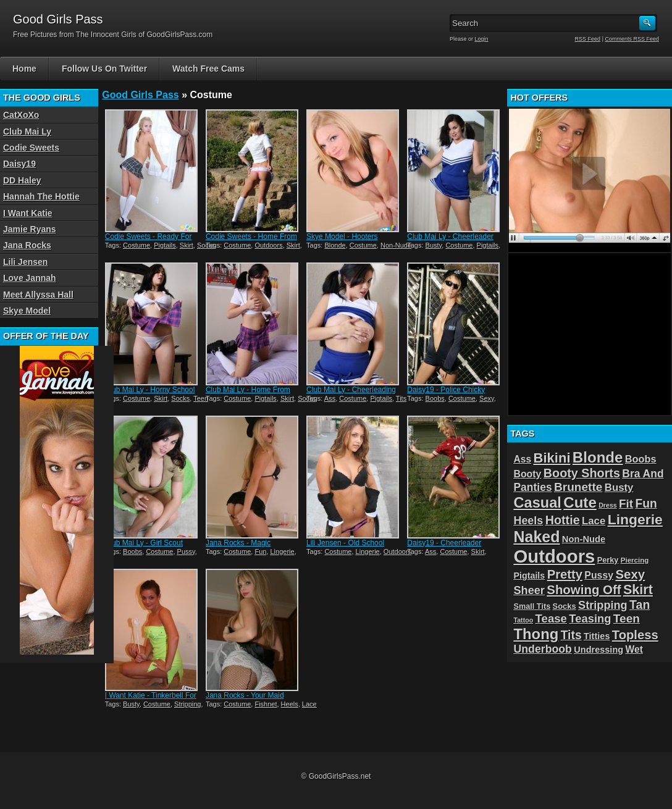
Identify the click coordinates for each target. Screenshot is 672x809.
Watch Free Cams (208, 69)
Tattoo (523, 620)
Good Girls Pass (140, 95)
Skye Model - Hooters (342, 237)
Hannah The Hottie (41, 196)
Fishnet (266, 704)
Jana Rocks (27, 245)
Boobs (435, 398)
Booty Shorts (582, 473)
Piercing (635, 560)
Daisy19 (19, 164)
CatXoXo (21, 115)
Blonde (335, 245)
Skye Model (27, 311)
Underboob (543, 649)
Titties (597, 636)
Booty (527, 474)
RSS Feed (588, 39)
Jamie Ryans (30, 229)
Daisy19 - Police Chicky (446, 390)
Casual (537, 503)
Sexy (487, 398)
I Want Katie (28, 213)
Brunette (578, 487)
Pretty (565, 574)
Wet (634, 649)
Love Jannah (30, 278)
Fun (260, 551)
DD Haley (22, 180)
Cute (580, 502)
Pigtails (165, 245)
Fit (626, 504)
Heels (290, 704)
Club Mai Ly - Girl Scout (144, 543)
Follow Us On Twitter (104, 69)
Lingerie (283, 551)
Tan (640, 605)
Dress (608, 505)
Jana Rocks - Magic (238, 543)
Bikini (552, 458)
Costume (136, 245)
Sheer (529, 590)
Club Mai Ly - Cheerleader (450, 237)
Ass (330, 398)
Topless (635, 635)
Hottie (563, 520)
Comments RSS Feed (632, 39)
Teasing (590, 618)
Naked (536, 537)
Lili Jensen (25, 262)
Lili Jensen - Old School (345, 543)
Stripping (187, 704)
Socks (180, 398)
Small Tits (532, 606)
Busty (434, 245)
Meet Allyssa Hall (38, 295)
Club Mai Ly (27, 132)
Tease (551, 618)
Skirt (187, 245)
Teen (201, 398)
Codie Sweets (31, 148)
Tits (401, 398)
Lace (309, 704)
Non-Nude (396, 245)
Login (482, 39)
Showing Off (584, 589)
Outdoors (268, 245)
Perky (608, 560)
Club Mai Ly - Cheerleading (351, 390)
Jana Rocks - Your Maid (245, 695)
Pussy (186, 551)
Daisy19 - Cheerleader (444, 543)
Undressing (598, 650)
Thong (536, 634)
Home (24, 69)
